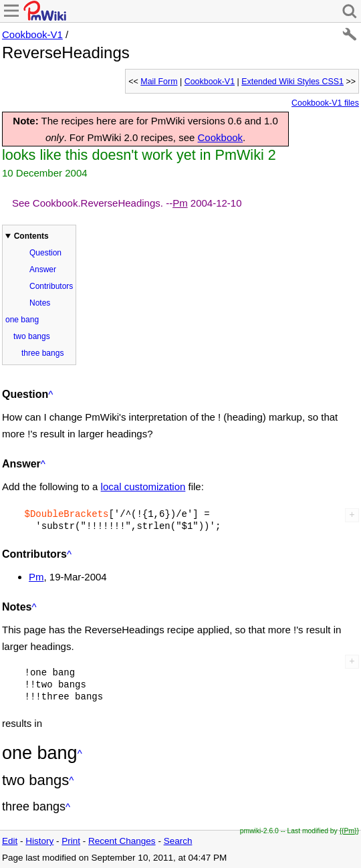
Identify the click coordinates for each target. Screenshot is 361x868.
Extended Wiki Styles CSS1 (292, 82)
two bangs (32, 336)
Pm (180, 203)
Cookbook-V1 (32, 34)
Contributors (51, 286)
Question (45, 253)
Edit (10, 841)
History (39, 841)
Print (71, 841)
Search (178, 841)
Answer (43, 269)
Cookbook (221, 137)
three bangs (42, 353)
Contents (31, 236)
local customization (143, 486)
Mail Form (159, 82)
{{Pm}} (349, 831)
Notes (40, 303)
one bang (22, 320)
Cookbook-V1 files (325, 103)
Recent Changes (122, 841)
